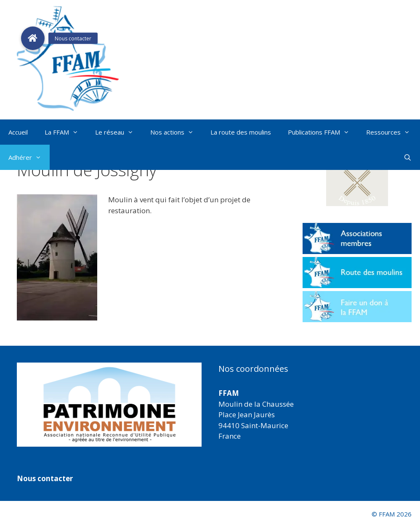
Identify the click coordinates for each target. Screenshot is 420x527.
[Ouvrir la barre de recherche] (408, 157)
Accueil (18, 132)
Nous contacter (45, 478)
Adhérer (29, 157)
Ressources (392, 132)
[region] (109, 405)
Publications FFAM (323, 132)
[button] (357, 179)
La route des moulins (241, 132)
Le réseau (118, 132)
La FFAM (66, 132)
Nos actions (176, 132)
